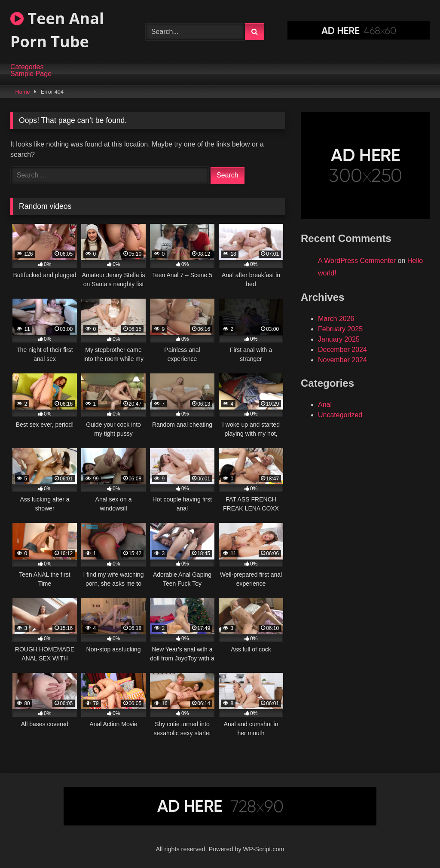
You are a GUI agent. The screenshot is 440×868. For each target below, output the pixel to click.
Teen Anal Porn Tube (57, 30)
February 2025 (340, 329)
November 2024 (342, 360)
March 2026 (336, 319)
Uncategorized (340, 415)
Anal (325, 405)
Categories (27, 67)
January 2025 (339, 339)
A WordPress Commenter (357, 261)
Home (23, 92)
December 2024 (342, 350)
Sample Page (31, 74)
